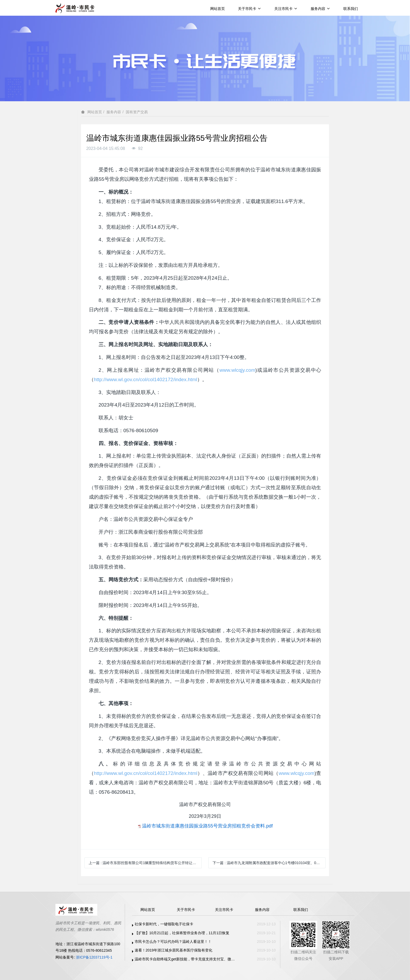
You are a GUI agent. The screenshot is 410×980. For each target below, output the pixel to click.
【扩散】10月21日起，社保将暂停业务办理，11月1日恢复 (182, 933)
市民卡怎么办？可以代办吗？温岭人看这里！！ (173, 942)
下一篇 (269, 863)
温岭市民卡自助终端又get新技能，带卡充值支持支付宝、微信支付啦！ (186, 959)
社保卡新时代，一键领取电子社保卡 (164, 924)
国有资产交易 (137, 112)
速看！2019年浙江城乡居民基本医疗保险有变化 (173, 950)
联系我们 (351, 9)
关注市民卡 (286, 9)
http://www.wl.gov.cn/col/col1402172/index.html (146, 379)
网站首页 (218, 9)
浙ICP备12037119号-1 (94, 957)
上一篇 (144, 863)
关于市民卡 (250, 9)
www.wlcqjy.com (237, 370)
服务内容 (320, 9)
